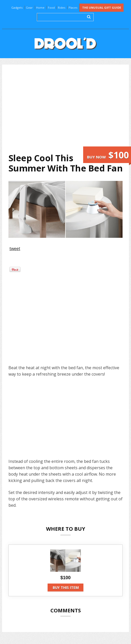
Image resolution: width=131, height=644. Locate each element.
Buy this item (66, 587)
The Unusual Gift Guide (102, 8)
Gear (29, 8)
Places (73, 8)
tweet (15, 249)
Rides (62, 8)
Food (51, 8)
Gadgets (17, 8)
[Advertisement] (69, 109)
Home (40, 8)
